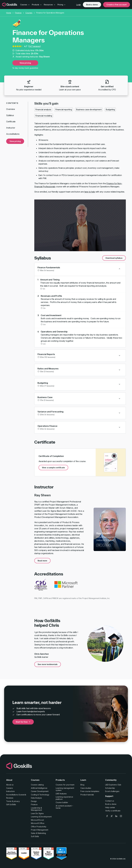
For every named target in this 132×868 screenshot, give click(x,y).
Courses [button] (25, 5)
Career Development (40, 791)
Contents (12, 103)
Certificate (11, 122)
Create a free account (117, 5)
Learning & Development (41, 817)
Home (9, 13)
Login (79, 5)
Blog (82, 785)
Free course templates (90, 791)
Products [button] (37, 5)
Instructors (10, 791)
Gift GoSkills (11, 804)
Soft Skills (35, 836)
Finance (18, 13)
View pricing (25, 63)
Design (34, 801)
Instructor (11, 128)
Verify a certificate (113, 811)
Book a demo (92, 5)
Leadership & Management (36, 809)
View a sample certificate (53, 468)
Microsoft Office (38, 823)
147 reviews (34, 46)
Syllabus (10, 115)
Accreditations (13, 134)
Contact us (110, 801)
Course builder (62, 802)
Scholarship (110, 788)
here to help (90, 192)
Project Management (40, 830)
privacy (17, 801)
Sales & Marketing (38, 833)
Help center (110, 807)
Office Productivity (39, 827)
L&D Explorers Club (113, 785)
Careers (10, 788)
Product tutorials (87, 795)
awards (23, 795)
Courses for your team (65, 785)
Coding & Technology (40, 795)
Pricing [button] (62, 5)
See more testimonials (48, 664)
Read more (42, 561)
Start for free (23, 722)
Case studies (86, 788)
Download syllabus (114, 258)
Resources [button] (50, 5)
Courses (29, 13)
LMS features (61, 794)
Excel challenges (112, 791)
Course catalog (37, 785)
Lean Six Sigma (37, 813)
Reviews (10, 798)
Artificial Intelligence (39, 788)
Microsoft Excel (37, 820)
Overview (11, 109)
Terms (9, 801)
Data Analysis (36, 798)
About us (10, 785)
